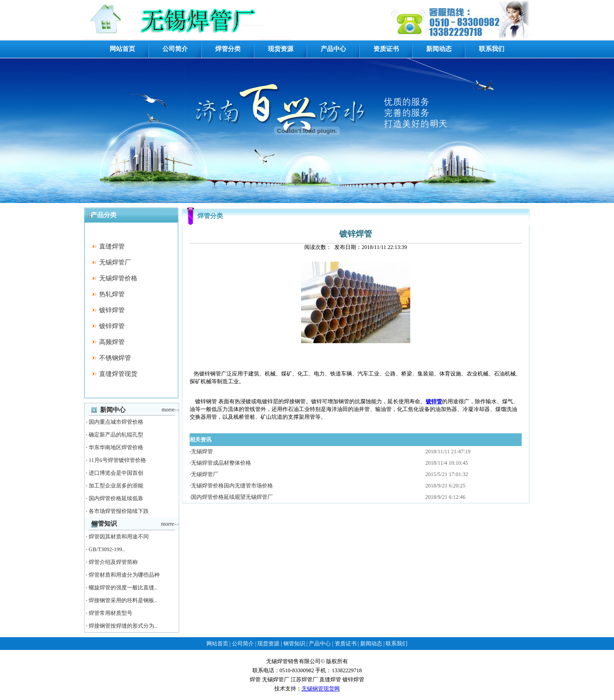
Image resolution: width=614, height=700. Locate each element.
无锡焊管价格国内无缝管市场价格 (232, 486)
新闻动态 (439, 49)
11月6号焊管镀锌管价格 (117, 460)
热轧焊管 (112, 294)
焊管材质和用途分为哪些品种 (124, 575)
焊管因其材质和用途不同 (119, 537)
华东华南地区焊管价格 (116, 447)
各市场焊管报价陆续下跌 (119, 511)
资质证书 (386, 49)
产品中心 (333, 49)
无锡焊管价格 (118, 278)
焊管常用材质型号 (111, 613)
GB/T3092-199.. (107, 549)
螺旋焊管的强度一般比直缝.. (123, 588)
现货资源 (281, 49)
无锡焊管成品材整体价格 (221, 463)
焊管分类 (228, 49)
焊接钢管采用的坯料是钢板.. (123, 600)
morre (170, 410)
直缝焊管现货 (118, 374)
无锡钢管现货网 (321, 689)
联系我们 (492, 49)
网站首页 (122, 49)
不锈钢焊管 (115, 358)
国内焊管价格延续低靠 (116, 498)
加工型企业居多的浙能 (116, 486)
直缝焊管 (112, 246)
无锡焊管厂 (115, 262)
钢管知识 (294, 644)
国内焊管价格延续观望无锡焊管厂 (232, 497)
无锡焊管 (202, 451)
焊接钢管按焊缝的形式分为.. (123, 626)
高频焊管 (112, 342)
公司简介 (175, 49)
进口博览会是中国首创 (116, 473)
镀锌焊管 (112, 310)
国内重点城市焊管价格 (116, 422)
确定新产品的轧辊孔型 (116, 435)
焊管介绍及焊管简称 (113, 562)
